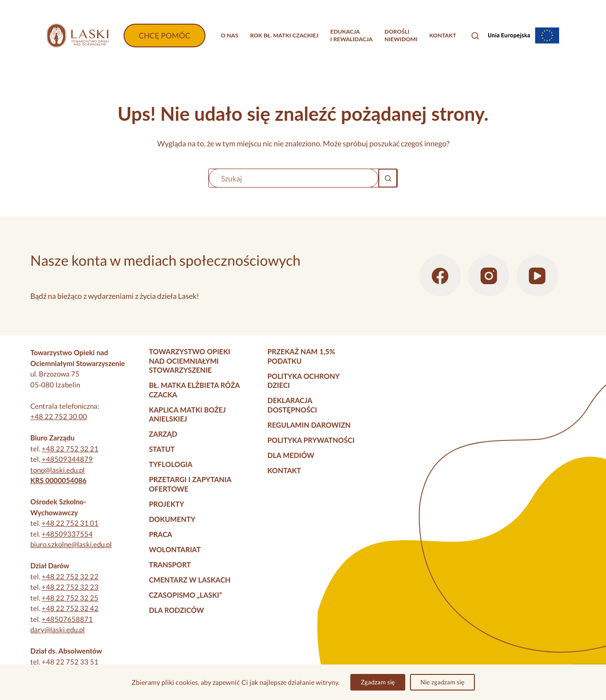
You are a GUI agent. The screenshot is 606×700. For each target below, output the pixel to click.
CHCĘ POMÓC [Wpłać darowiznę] (165, 35)
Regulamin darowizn (309, 425)
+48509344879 (67, 459)
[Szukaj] (475, 36)
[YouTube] (537, 276)
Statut (162, 449)
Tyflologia (170, 464)
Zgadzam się (378, 682)
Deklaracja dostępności (292, 405)
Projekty (166, 504)
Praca (160, 534)
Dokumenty (172, 519)
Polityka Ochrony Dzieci (303, 381)
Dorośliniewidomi (401, 35)
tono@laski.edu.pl (58, 470)
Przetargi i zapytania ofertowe (190, 484)
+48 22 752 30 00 (59, 416)
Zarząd (163, 434)
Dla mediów (291, 455)
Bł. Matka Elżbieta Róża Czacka (194, 390)
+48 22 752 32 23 (70, 587)
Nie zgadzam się (442, 682)
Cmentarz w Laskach (190, 580)
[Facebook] (440, 276)
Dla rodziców (176, 610)
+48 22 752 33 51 (70, 662)
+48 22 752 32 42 (70, 608)
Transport (170, 565)
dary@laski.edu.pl (58, 629)
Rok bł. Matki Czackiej (284, 35)
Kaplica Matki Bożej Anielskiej (187, 414)
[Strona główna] (78, 36)
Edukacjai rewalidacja (352, 35)
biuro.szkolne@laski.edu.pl (71, 544)
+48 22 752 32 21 (70, 449)
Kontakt (443, 35)
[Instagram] (489, 276)
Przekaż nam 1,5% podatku (301, 356)
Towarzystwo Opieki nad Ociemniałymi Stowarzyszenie (189, 361)
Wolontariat (175, 549)
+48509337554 (67, 534)
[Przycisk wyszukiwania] (388, 178)
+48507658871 (67, 619)
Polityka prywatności (311, 440)
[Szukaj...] (294, 178)
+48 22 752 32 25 (70, 598)
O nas (229, 35)
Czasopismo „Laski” (185, 595)
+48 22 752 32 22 (70, 576)
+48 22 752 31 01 (70, 523)
